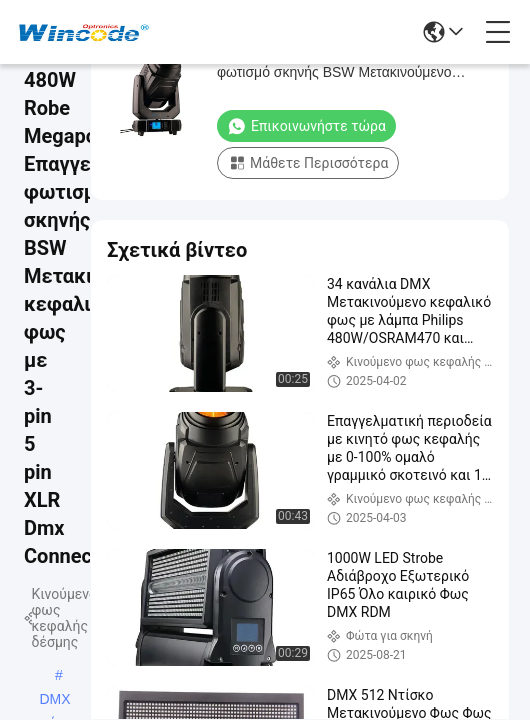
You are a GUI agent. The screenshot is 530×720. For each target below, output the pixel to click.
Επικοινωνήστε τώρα (306, 126)
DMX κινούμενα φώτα (55, 701)
